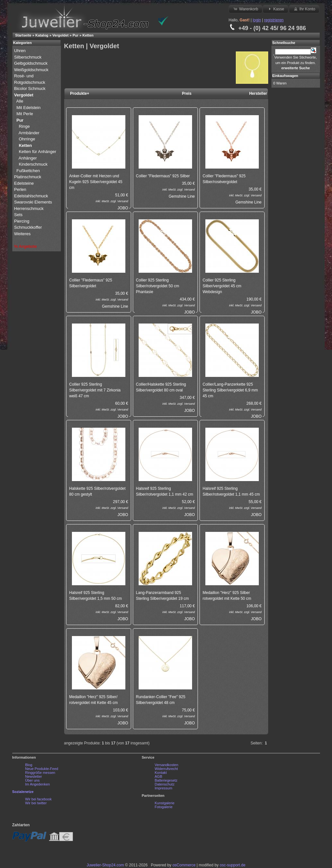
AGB (159, 776)
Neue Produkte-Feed (42, 769)
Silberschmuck (29, 57)
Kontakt (161, 773)
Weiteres (23, 234)
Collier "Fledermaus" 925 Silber (163, 176)
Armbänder (29, 133)
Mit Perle (25, 114)
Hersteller (258, 93)
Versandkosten (167, 765)
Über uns (33, 780)
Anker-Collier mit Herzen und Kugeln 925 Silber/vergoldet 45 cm (96, 182)
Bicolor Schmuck (30, 88)
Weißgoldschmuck (32, 70)
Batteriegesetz (166, 780)
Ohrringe (27, 139)
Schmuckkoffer (28, 227)
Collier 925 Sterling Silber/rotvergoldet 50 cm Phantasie (158, 286)
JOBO (123, 208)
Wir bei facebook (39, 799)
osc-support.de (232, 865)
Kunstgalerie (165, 803)
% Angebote (26, 246)
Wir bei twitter (36, 803)
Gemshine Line (182, 196)
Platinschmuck (28, 177)
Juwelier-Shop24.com (105, 865)
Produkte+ (80, 93)
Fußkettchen (28, 171)
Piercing (22, 221)
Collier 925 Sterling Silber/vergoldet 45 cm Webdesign (222, 286)
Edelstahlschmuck (31, 196)
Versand (123, 201)
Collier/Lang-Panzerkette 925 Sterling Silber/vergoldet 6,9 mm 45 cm (230, 390)
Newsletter (34, 776)
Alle (20, 101)
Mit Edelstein (29, 108)
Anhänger (28, 158)
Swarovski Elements (33, 202)
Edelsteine (25, 183)
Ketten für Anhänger (38, 152)
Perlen (21, 189)
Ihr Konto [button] (304, 9)
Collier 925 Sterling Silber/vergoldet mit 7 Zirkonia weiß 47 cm (95, 390)
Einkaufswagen (285, 76)
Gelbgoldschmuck (32, 63)
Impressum (164, 788)
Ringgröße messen (40, 773)
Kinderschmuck (33, 164)
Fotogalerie (164, 807)
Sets (18, 215)
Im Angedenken (38, 784)
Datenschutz (165, 784)
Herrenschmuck (30, 209)
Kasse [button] (275, 9)
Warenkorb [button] (246, 9)
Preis (187, 93)
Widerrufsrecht (166, 769)
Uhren (21, 51)
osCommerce (184, 865)
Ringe (24, 126)
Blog (29, 765)
